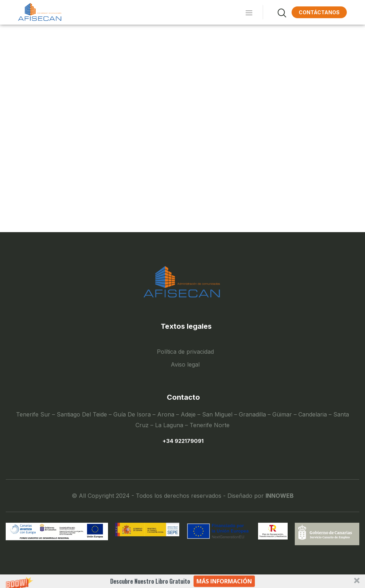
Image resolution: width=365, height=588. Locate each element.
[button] (182, 581)
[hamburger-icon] (248, 12)
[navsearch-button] (274, 12)
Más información (224, 581)
